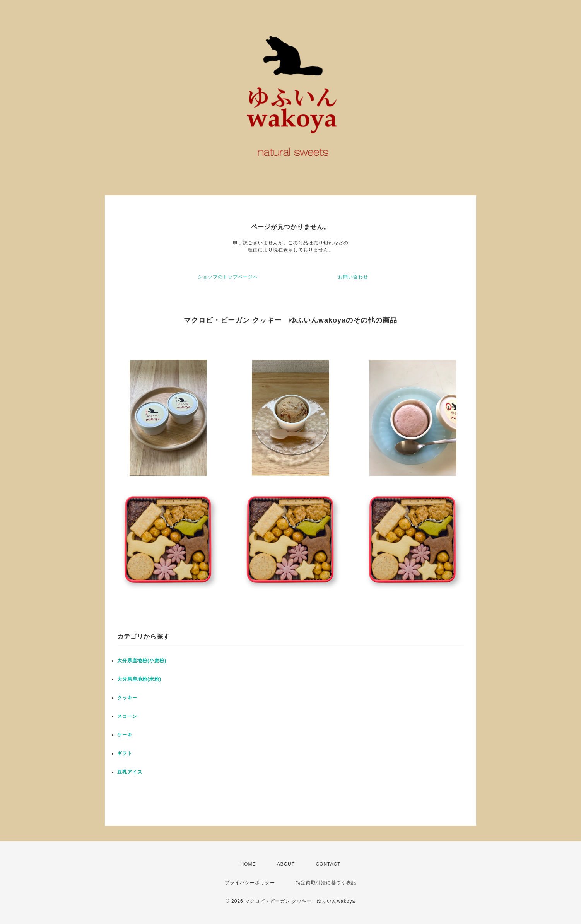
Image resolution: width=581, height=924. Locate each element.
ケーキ (125, 735)
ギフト (125, 753)
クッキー (127, 698)
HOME (248, 864)
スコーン (127, 716)
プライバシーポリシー (250, 883)
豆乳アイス (130, 772)
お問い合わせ (353, 277)
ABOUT (286, 864)
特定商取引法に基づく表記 (326, 883)
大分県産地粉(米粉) (139, 679)
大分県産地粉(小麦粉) (142, 661)
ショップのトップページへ (228, 277)
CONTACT (328, 864)
